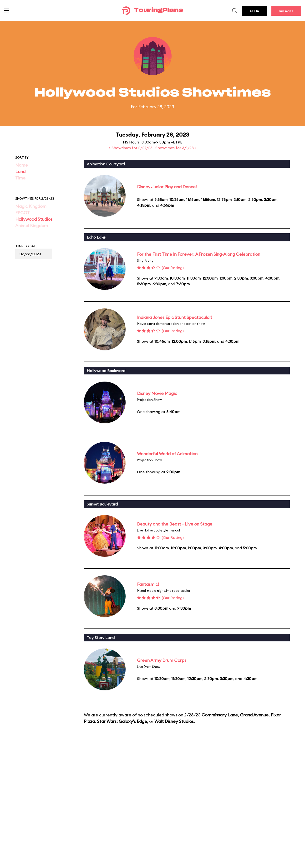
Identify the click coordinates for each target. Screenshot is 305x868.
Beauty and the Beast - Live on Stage (175, 524)
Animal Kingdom (32, 226)
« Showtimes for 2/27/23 (131, 148)
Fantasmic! (148, 584)
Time (20, 178)
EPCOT (23, 213)
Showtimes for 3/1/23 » (176, 148)
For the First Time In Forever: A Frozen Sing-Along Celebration (199, 254)
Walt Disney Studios (174, 721)
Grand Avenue (254, 715)
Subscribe (286, 11)
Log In (254, 11)
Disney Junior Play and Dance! (167, 187)
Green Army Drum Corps (162, 660)
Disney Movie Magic (157, 393)
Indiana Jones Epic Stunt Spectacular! (175, 317)
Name (22, 165)
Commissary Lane (220, 715)
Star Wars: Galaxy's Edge (122, 721)
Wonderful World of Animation (167, 454)
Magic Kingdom (31, 206)
